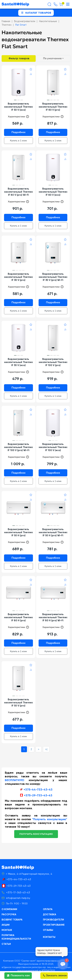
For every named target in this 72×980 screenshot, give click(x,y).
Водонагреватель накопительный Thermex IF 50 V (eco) (18, 107)
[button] (15, 100)
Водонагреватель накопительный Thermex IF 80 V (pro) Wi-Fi (18, 191)
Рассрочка (9, 912)
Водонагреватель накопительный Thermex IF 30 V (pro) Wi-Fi (53, 276)
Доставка (49, 912)
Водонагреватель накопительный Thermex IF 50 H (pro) (18, 530)
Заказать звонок (55, 975)
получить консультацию (36, 831)
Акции (5, 922)
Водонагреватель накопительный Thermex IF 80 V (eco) (53, 191)
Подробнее (18, 132)
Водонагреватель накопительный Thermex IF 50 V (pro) (18, 700)
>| (46, 746)
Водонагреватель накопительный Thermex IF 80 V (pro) (53, 107)
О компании (9, 906)
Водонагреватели (25, 21)
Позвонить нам (18, 975)
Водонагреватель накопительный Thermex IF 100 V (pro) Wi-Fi (18, 446)
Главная (6, 21)
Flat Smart (21, 25)
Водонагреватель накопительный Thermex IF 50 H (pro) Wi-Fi (53, 530)
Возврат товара (12, 917)
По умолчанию (52, 58)
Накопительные (48, 21)
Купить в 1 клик (18, 140)
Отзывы (48, 927)
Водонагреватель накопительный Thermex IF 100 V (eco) (53, 446)
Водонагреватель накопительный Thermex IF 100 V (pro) (53, 361)
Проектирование (54, 922)
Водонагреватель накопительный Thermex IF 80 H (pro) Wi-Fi (53, 615)
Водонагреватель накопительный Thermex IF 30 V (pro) (18, 276)
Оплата (47, 906)
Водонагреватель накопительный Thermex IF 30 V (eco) (18, 361)
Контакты (49, 934)
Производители (53, 917)
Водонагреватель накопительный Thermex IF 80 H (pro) (18, 615)
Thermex (7, 25)
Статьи (6, 941)
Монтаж (7, 927)
